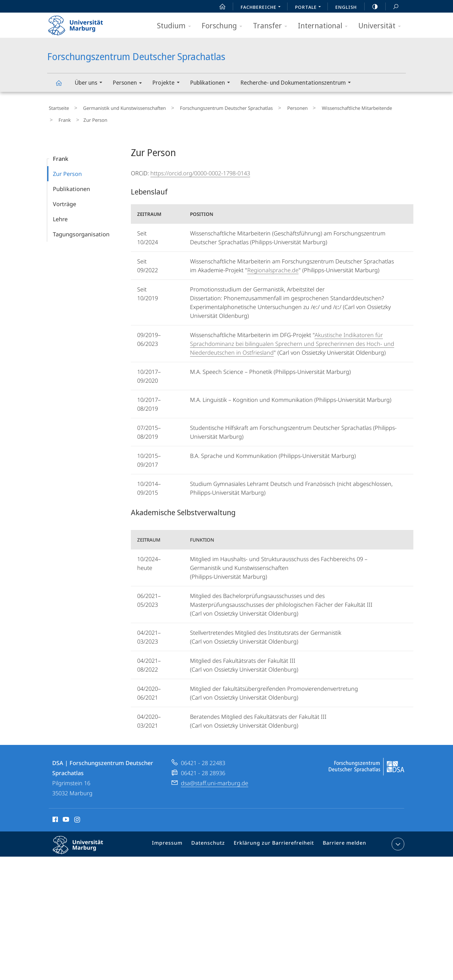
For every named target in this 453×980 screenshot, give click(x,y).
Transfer (272, 26)
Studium (176, 26)
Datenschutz (214, 839)
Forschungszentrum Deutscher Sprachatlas (62, 86)
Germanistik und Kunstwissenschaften (117, 107)
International (325, 26)
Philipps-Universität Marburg (83, 844)
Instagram (78, 814)
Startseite (57, 107)
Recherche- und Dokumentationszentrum (298, 83)
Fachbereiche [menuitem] (262, 8)
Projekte (168, 83)
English (346, 7)
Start (219, 7)
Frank (380, 107)
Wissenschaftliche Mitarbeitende (331, 107)
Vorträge (64, 198)
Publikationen (212, 83)
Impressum (176, 839)
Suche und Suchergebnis (392, 7)
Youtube (65, 814)
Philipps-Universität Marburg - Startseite (81, 23)
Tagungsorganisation (81, 228)
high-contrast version (372, 7)
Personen (129, 84)
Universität (382, 26)
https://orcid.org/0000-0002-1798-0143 (200, 167)
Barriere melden (342, 839)
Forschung (224, 26)
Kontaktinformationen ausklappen (397, 838)
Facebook (55, 814)
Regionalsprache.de (273, 264)
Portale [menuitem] (310, 8)
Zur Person (67, 168)
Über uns (90, 83)
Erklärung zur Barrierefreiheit (276, 839)
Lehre (60, 213)
